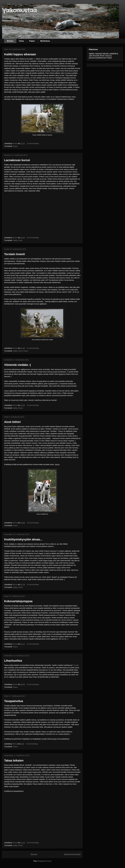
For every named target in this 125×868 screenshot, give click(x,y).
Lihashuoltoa (13, 661)
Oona (21, 41)
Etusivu (10, 41)
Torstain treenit (15, 254)
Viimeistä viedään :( (18, 365)
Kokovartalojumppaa (18, 601)
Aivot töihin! (12, 422)
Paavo (32, 41)
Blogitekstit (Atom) (45, 861)
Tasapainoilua (14, 701)
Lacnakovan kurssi (17, 160)
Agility (15, 240)
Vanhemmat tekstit (72, 854)
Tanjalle (76, 665)
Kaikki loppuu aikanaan (20, 54)
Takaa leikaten (14, 761)
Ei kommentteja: (33, 143)
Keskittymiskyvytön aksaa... (23, 539)
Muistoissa (45, 41)
